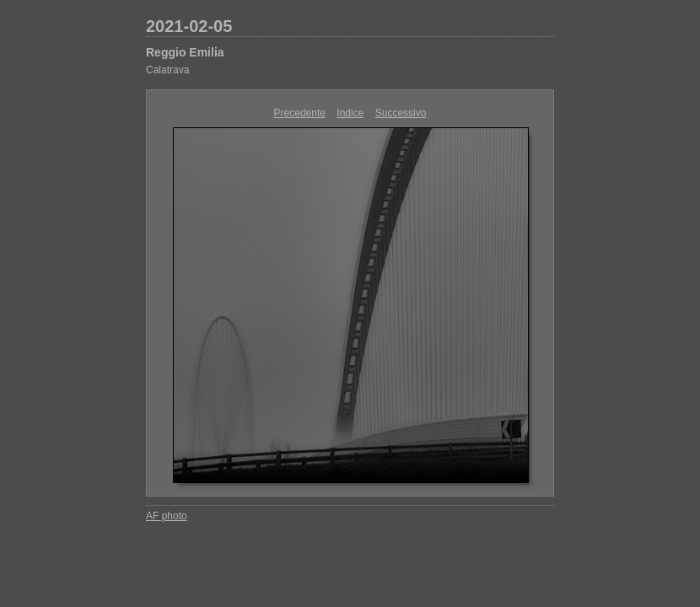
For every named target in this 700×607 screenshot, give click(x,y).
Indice (350, 113)
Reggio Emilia (185, 52)
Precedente (300, 113)
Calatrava (167, 70)
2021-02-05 (189, 26)
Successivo (401, 113)
